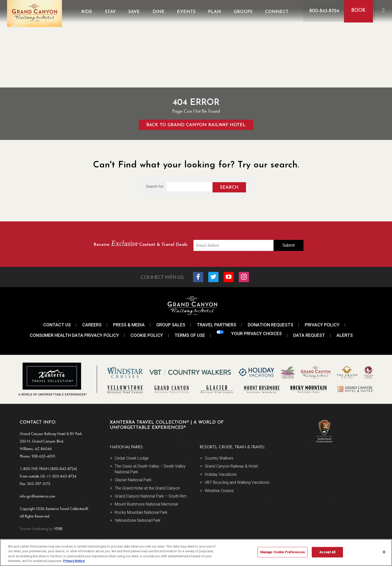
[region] (196, 553)
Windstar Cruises (219, 491)
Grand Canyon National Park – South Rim (151, 496)
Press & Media (129, 325)
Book (356, 11)
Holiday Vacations (221, 474)
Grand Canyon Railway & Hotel (231, 466)
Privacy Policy (322, 325)
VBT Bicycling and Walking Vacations (237, 482)
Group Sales (171, 325)
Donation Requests (270, 325)
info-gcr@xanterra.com (37, 496)
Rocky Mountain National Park (141, 512)
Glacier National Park (133, 480)
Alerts (345, 335)
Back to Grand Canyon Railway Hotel (196, 125)
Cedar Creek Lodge (132, 458)
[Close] (384, 552)
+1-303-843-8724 (62, 476)
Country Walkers (219, 458)
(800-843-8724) (64, 469)
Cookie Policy (147, 335)
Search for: (155, 186)
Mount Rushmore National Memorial (146, 504)
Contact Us (57, 325)
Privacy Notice (74, 561)
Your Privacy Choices (249, 333)
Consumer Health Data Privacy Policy (74, 335)
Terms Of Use (190, 335)
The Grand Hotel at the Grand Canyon (147, 488)
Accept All (327, 552)
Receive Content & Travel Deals (140, 244)
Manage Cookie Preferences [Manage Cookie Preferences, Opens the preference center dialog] (282, 552)
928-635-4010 (43, 456)
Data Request (309, 335)
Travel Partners (216, 325)
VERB (41, 529)
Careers (92, 325)
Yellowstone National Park (138, 520)
